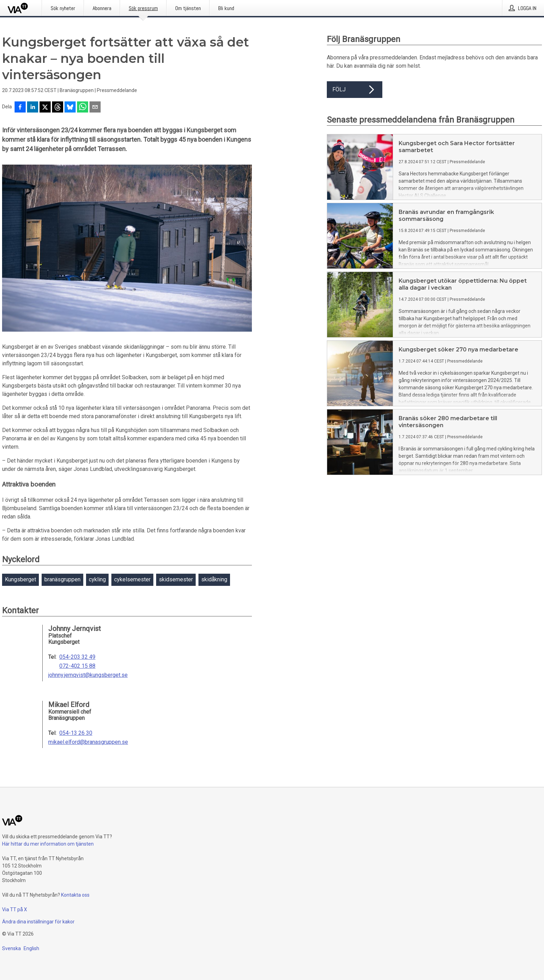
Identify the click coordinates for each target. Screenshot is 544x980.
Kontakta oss (75, 895)
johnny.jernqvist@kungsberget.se (88, 675)
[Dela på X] (45, 108)
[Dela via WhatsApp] (83, 108)
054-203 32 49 (77, 657)
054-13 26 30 (76, 733)
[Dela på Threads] (58, 108)
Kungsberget (20, 579)
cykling (97, 579)
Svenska (11, 948)
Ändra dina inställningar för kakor (38, 922)
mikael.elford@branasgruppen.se (88, 742)
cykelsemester (132, 579)
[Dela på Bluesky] (70, 108)
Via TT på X (15, 910)
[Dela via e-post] (95, 108)
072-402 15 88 (77, 666)
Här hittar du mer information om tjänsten (48, 844)
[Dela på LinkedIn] (33, 108)
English (31, 948)
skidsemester (176, 579)
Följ (355, 90)
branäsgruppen (62, 579)
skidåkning (214, 579)
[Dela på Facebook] (20, 108)
